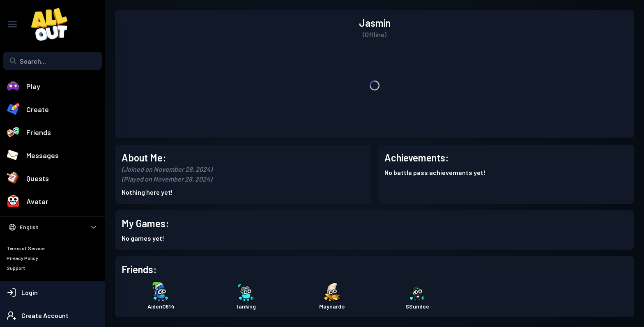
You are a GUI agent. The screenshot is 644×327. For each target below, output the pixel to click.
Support (16, 268)
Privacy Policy (22, 258)
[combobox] (53, 61)
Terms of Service (25, 248)
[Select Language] (53, 227)
